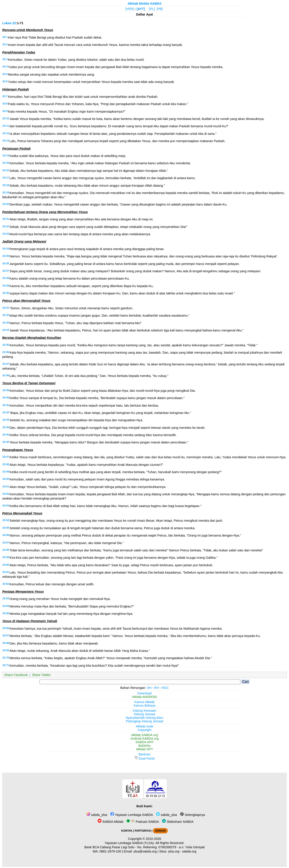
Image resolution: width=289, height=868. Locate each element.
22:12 (6, 133)
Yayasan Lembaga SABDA (132, 815)
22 (14, 23)
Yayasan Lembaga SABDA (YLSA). (130, 843)
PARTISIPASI (143, 831)
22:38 (6, 375)
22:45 (6, 435)
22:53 (6, 506)
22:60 (6, 565)
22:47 (6, 457)
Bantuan (144, 754)
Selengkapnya (192, 815)
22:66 (6, 628)
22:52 (6, 494)
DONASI (160, 831)
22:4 (5, 67)
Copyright (144, 730)
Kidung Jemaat (144, 714)
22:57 (6, 543)
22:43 (6, 420)
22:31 (6, 308)
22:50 (6, 479)
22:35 (6, 345)
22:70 (6, 658)
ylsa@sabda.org (145, 851)
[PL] (152, 9)
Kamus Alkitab (144, 702)
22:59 (6, 557)
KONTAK (127, 831)
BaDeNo (144, 746)
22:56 (6, 535)
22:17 (6, 178)
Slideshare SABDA (178, 822)
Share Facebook (16, 675)
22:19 (6, 192)
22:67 (6, 635)
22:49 (6, 472)
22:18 (6, 185)
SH (149, 688)
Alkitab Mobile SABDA (145, 4)
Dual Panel (144, 758)
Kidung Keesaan (144, 711)
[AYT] (141, 9)
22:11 (6, 126)
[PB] (160, 9)
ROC (165, 688)
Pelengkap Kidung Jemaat (144, 721)
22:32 (6, 315)
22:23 (6, 234)
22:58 (6, 550)
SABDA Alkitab (110, 822)
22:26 (6, 263)
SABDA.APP (144, 742)
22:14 (6, 155)
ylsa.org (174, 851)
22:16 (6, 170)
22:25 (6, 256)
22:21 (6, 219)
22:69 (6, 650)
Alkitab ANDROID (145, 697)
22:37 (6, 364)
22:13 (6, 141)
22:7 (5, 96)
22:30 (6, 293)
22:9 (5, 111)
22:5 (5, 74)
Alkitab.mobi (144, 726)
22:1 (5, 37)
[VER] (130, 9)
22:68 (6, 643)
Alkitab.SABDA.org (145, 735)
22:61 (6, 572)
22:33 (6, 323)
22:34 (6, 330)
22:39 (6, 390)
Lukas (7, 23)
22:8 (5, 104)
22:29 (6, 286)
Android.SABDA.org (144, 739)
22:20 (6, 204)
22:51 (6, 486)
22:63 (6, 598)
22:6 (5, 81)
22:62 (6, 584)
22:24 (6, 249)
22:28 (6, 278)
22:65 (6, 613)
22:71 (6, 665)
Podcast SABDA (143, 822)
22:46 (6, 442)
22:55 (6, 528)
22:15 (6, 163)
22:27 (6, 271)
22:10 (6, 118)
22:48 (6, 464)
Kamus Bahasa (144, 705)
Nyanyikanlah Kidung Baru (144, 718)
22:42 (6, 412)
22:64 (6, 606)
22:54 (6, 520)
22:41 (6, 405)
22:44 (6, 427)
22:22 (6, 226)
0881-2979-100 (110, 851)
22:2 (5, 44)
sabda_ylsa (97, 815)
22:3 (5, 59)
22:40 (6, 398)
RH (157, 688)
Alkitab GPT (145, 749)
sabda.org (189, 851)
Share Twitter (41, 675)
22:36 (6, 352)
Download (144, 693)
